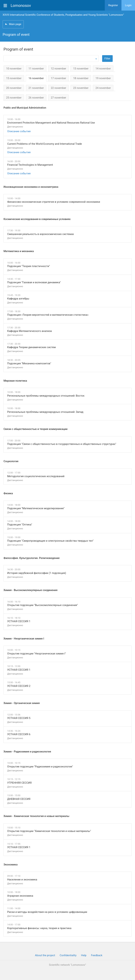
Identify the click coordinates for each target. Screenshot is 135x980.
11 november (36, 69)
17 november (58, 78)
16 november (36, 78)
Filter (107, 59)
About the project (45, 955)
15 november (14, 78)
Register (113, 5)
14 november (103, 69)
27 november (58, 98)
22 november (58, 88)
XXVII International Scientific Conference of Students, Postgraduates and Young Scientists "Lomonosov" (63, 15)
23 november (81, 88)
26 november (36, 98)
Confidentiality (68, 955)
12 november (58, 69)
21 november (36, 88)
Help (84, 955)
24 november (103, 88)
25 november (14, 98)
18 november (81, 78)
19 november (103, 78)
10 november (14, 69)
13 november (81, 69)
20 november (14, 88)
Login (128, 5)
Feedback (97, 955)
